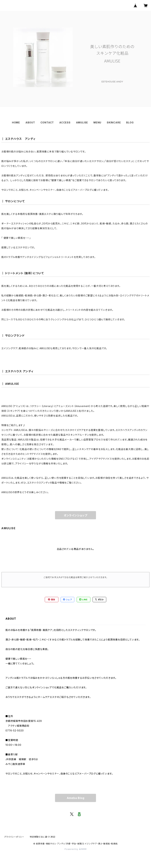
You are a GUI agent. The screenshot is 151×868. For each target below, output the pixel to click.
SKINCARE (114, 122)
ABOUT (30, 122)
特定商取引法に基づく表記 (43, 837)
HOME (16, 122)
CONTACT (47, 122)
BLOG (130, 122)
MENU (97, 122)
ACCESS (65, 122)
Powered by (75, 849)
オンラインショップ (75, 515)
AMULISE (82, 122)
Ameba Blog (76, 798)
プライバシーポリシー (14, 837)
